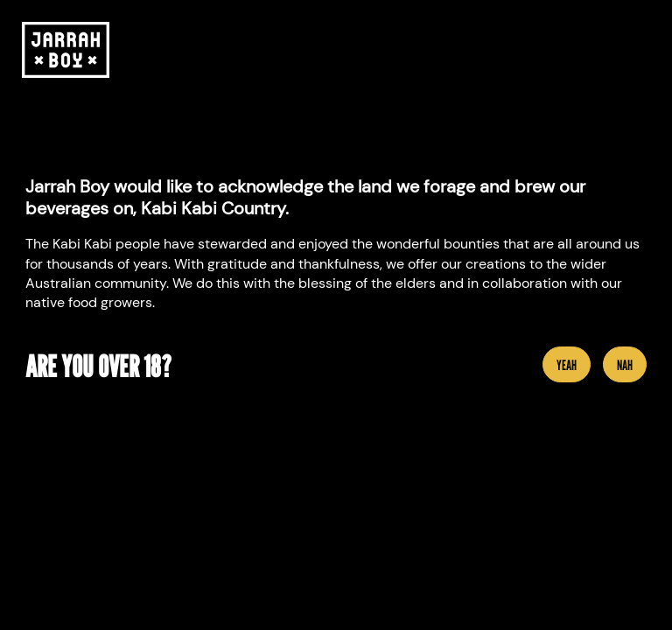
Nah (625, 365)
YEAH (567, 365)
